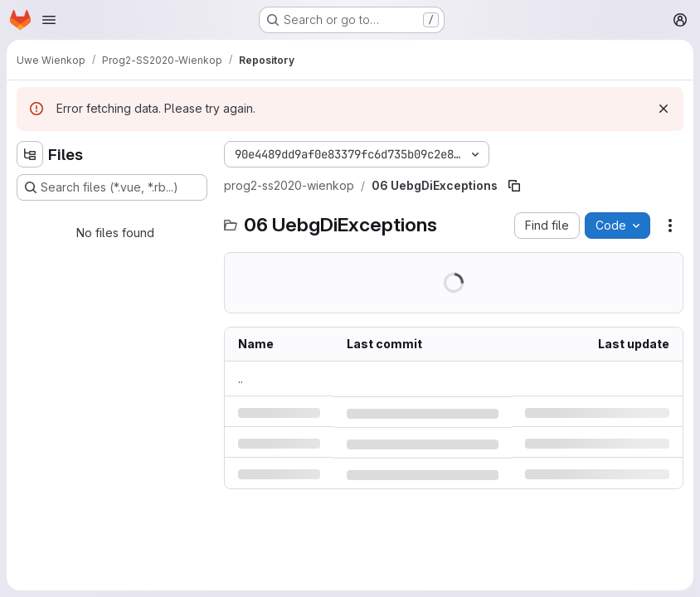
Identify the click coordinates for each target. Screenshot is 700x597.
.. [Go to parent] (241, 379)
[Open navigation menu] (49, 20)
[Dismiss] (664, 109)
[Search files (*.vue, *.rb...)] (112, 187)
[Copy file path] (514, 186)
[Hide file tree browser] (30, 154)
